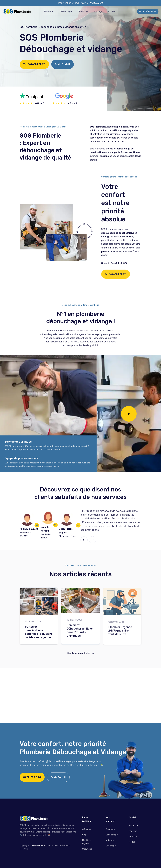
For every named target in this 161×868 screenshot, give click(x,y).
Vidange (102, 11)
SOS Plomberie (39, 846)
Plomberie (53, 11)
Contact (116, 11)
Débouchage (70, 11)
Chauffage (87, 11)
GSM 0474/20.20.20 (92, 3)
